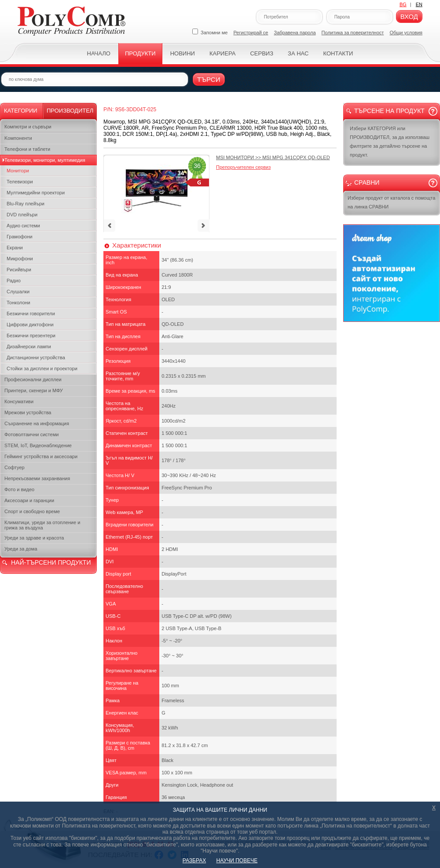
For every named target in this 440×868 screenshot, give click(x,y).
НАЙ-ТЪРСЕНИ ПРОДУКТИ (51, 562)
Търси (209, 79)
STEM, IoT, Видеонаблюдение (38, 445)
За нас (298, 53)
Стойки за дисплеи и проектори (42, 368)
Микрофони (20, 259)
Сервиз (262, 53)
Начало (99, 53)
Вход (409, 16)
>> (273, 157)
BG (403, 4)
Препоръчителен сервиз (243, 167)
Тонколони (18, 303)
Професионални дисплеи (33, 379)
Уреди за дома (21, 549)
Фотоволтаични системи (31, 434)
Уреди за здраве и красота (34, 538)
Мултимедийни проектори (36, 193)
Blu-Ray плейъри (26, 204)
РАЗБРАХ (194, 861)
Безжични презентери (31, 336)
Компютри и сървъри (28, 127)
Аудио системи (23, 226)
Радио (14, 281)
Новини (183, 53)
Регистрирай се (251, 33)
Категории (21, 111)
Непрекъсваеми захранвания (37, 478)
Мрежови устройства (28, 412)
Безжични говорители (31, 314)
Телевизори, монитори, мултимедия (45, 160)
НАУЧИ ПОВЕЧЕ (237, 861)
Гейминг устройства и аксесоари (41, 456)
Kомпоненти (18, 138)
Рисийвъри (19, 270)
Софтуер (15, 467)
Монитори (18, 171)
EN (419, 4)
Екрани (15, 248)
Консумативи (19, 401)
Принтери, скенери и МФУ (34, 390)
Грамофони (20, 237)
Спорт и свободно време (32, 511)
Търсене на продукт (389, 111)
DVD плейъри (22, 215)
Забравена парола (295, 33)
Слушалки (18, 292)
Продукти (140, 53)
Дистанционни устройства (36, 357)
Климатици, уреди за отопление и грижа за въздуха (42, 525)
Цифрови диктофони (30, 325)
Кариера (222, 53)
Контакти (338, 53)
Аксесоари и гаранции (29, 500)
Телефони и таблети (27, 149)
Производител (70, 111)
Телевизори (20, 182)
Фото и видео (19, 489)
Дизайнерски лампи (29, 346)
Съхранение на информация (37, 423)
